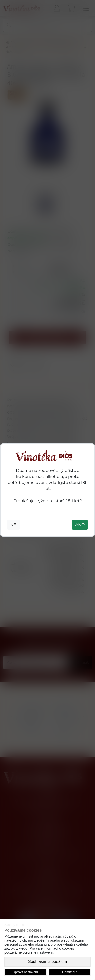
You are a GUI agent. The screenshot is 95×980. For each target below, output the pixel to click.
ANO (80, 525)
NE (13, 525)
